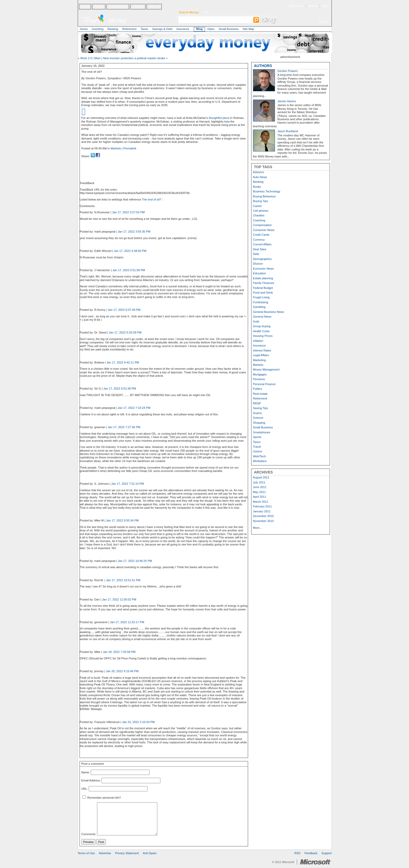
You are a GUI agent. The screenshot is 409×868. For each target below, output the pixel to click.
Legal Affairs (261, 355)
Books (257, 187)
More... (258, 528)
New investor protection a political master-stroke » (135, 58)
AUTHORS (263, 66)
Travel (257, 447)
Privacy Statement (127, 853)
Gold (256, 321)
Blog (199, 29)
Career (257, 206)
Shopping (259, 423)
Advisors (259, 172)
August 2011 (261, 477)
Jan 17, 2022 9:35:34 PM (122, 520)
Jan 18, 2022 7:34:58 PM (119, 652)
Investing (98, 29)
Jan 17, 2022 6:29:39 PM (125, 332)
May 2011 (259, 492)
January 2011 (262, 511)
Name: (86, 772)
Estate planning (263, 278)
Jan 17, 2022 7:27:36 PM (124, 427)
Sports (257, 437)
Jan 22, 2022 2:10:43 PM (138, 722)
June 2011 (260, 487)
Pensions (259, 379)
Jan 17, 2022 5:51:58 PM (129, 270)
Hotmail (313, 6)
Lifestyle (138, 7)
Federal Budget (263, 288)
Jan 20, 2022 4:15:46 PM (122, 671)
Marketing (259, 360)
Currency (259, 240)
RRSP (257, 403)
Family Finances (264, 283)
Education (260, 273)
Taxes (144, 29)
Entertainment (118, 7)
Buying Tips (261, 201)
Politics (258, 389)
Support (326, 853)
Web (206, 12)
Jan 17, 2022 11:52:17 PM (127, 622)
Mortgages (260, 374)
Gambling (259, 307)
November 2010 (263, 521)
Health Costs (261, 331)
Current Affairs (262, 244)
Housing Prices (263, 336)
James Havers (287, 101)
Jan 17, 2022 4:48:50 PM (130, 251)
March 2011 (261, 502)
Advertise (105, 853)
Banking (113, 29)
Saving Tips (261, 408)
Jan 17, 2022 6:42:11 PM (123, 362)
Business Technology (267, 191)
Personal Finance (264, 384)
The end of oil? (152, 199)
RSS (297, 853)
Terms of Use (86, 853)
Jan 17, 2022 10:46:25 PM (135, 561)
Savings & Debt (162, 29)
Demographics (262, 259)
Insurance (183, 29)
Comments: (89, 834)
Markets (116, 148)
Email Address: (91, 781)
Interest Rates (262, 350)
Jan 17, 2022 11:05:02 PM (119, 599)
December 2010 (263, 516)
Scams (257, 413)
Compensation (262, 225)
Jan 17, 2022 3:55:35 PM (134, 232)
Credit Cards (261, 235)
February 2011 (263, 506)
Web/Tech (260, 456)
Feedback (311, 853)
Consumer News (264, 230)
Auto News (260, 177)
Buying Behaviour (264, 196)
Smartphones (262, 432)
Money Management (266, 369)
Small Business (228, 29)
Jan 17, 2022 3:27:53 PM (128, 212)
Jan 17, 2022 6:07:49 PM (124, 310)
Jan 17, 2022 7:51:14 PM (128, 484)
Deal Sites (260, 249)
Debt (256, 254)
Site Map (248, 29)
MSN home (297, 6)
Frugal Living (261, 297)
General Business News (269, 312)
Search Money (189, 12)
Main (98, 58)
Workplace (260, 461)
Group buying (262, 326)
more (153, 7)
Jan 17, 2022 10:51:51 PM (123, 580)
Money (99, 7)
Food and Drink (263, 293)
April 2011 (260, 497)
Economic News (263, 269)
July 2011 (259, 482)
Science (258, 418)
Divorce (258, 264)
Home (84, 29)
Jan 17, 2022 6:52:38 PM (120, 389)
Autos (85, 7)
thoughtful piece (219, 118)
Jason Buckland (288, 131)
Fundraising (261, 302)
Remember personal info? (102, 798)
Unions (258, 451)
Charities (259, 215)
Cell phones (261, 211)
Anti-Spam (150, 853)
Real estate (260, 394)
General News (262, 317)
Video (326, 6)
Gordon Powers (288, 71)
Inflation (258, 341)
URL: (85, 789)
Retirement (129, 29)
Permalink (130, 148)
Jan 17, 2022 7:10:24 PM (134, 408)
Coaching (259, 220)
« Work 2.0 (85, 58)
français (324, 22)
